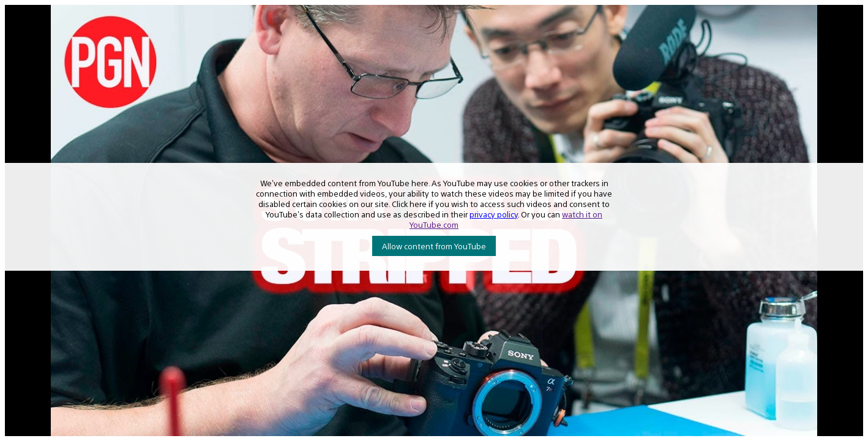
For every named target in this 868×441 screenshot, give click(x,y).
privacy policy (494, 214)
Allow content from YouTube (434, 246)
